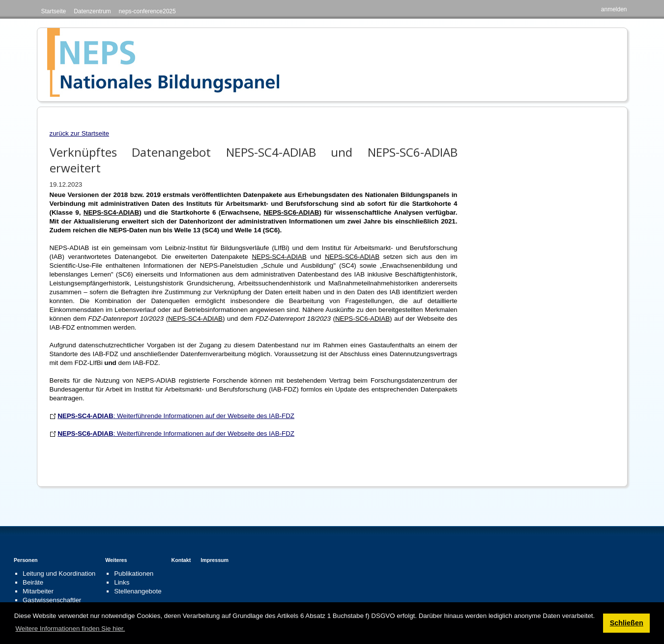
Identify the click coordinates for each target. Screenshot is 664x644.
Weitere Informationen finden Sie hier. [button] (70, 629)
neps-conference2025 (147, 11)
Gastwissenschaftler (52, 600)
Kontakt (181, 560)
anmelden (614, 9)
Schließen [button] (627, 623)
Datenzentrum (92, 11)
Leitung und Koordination (59, 574)
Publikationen (134, 574)
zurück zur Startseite (79, 133)
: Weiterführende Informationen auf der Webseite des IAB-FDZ (176, 416)
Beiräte (33, 582)
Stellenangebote (138, 591)
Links (122, 582)
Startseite (54, 11)
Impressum (215, 560)
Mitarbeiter (38, 591)
